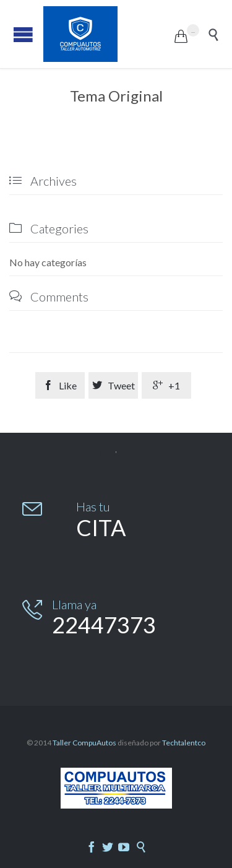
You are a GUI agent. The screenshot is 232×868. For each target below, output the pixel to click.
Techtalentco (184, 743)
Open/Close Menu (23, 34)
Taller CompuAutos (84, 743)
